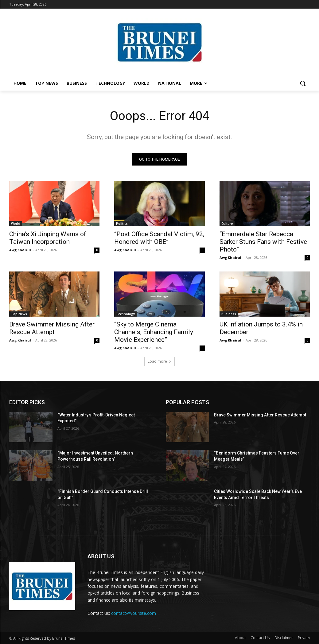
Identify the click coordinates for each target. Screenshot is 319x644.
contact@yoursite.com (134, 613)
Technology (125, 314)
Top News (19, 314)
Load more (159, 361)
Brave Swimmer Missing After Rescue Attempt (52, 328)
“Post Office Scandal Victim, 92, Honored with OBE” (159, 238)
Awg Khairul (20, 250)
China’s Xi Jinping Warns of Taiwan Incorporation (48, 238)
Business (229, 314)
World (16, 223)
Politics (122, 223)
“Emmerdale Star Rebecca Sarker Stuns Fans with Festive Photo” (263, 241)
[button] (303, 83)
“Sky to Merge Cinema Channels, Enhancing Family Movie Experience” (154, 332)
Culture (227, 223)
